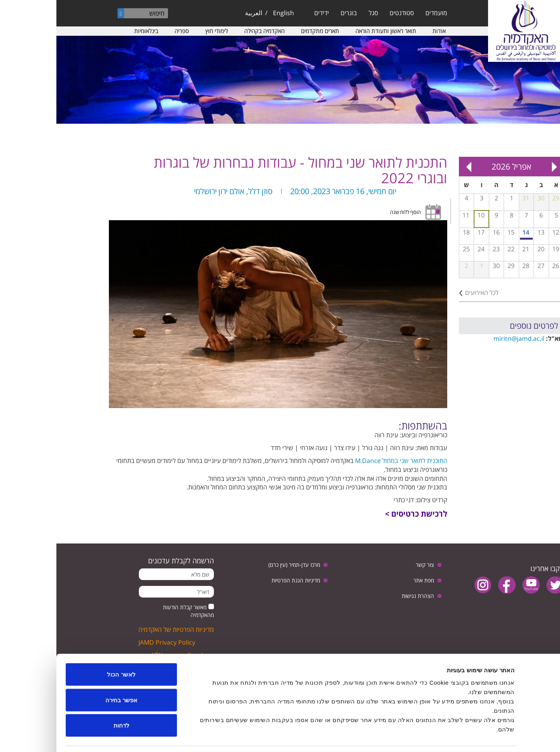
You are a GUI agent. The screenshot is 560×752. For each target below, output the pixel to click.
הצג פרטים (194, 737)
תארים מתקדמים (264, 31)
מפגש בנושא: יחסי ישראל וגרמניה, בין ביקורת (470, 239)
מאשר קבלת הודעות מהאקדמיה (132, 611)
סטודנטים (345, 13)
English (227, 13)
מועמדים (380, 13)
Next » (412, 167)
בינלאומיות (90, 31)
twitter (499, 585)
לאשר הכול (65, 650)
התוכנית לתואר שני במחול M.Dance (345, 461)
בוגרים (292, 13)
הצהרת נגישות (361, 596)
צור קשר (368, 565)
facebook (451, 585)
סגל (317, 13)
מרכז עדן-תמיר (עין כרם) (238, 565)
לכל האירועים (425, 293)
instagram (426, 585)
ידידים (265, 13)
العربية (197, 13)
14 (469, 232)
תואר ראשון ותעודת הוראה (329, 31)
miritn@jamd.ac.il (463, 338)
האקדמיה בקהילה (208, 31)
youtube (475, 585)
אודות (383, 31)
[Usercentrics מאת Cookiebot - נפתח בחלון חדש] (510, 737)
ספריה (125, 31)
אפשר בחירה (65, 676)
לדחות (65, 701)
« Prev (498, 167)
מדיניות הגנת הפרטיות (239, 580)
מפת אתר (367, 580)
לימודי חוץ (160, 31)
